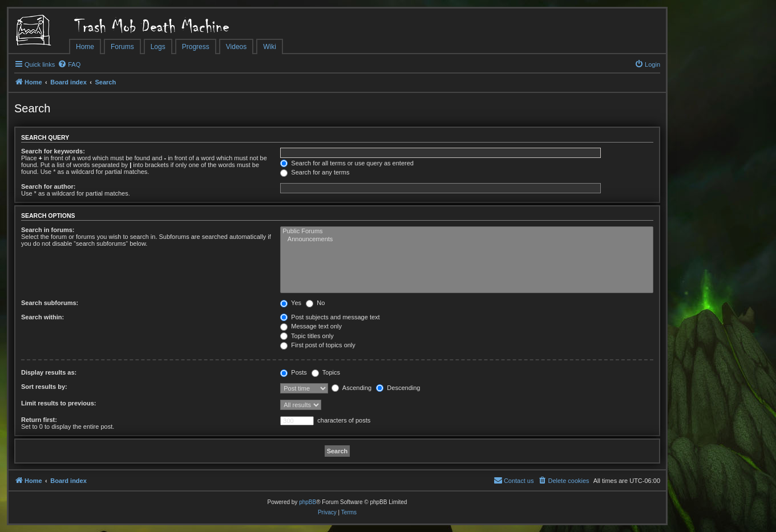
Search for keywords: (53, 151)
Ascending (351, 388)
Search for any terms (315, 172)
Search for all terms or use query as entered (347, 163)
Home (85, 47)
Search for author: (48, 186)
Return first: (39, 420)
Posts (294, 372)
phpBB (308, 502)
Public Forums (467, 232)
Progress (196, 47)
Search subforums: (50, 303)
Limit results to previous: (58, 403)
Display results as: (49, 372)
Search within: (43, 317)
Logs (158, 47)
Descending (398, 388)
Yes (291, 303)
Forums (122, 47)
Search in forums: (48, 230)
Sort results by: (44, 387)
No (315, 303)
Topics (326, 372)
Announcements (467, 239)
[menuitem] (69, 64)
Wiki (270, 47)
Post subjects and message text (330, 317)
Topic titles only (307, 336)
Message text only (311, 326)
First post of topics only (318, 345)
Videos (236, 47)
